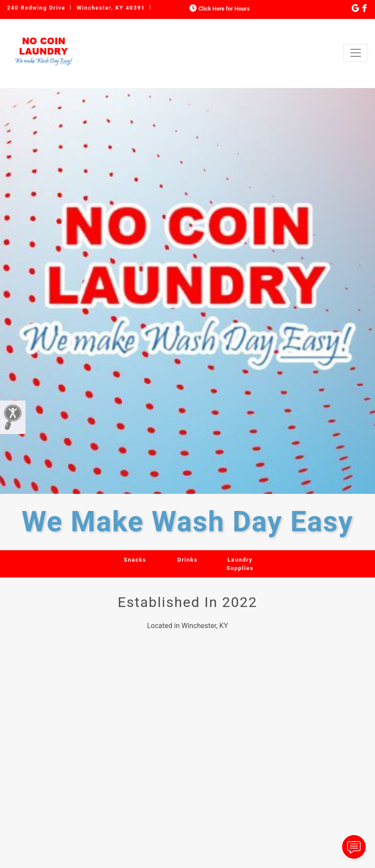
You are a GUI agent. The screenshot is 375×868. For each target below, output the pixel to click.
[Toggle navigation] (356, 53)
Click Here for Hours (219, 9)
